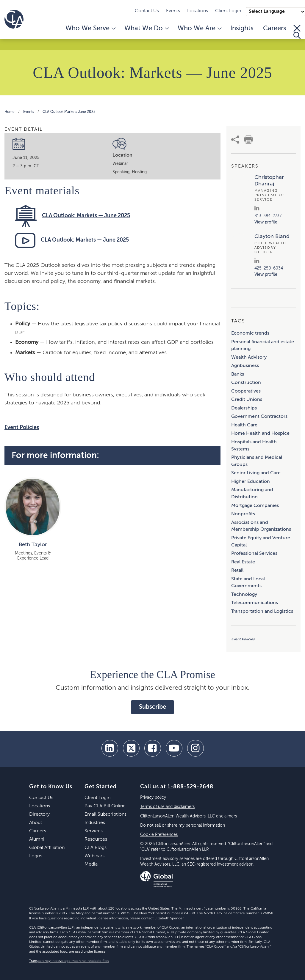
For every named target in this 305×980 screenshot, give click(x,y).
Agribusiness (245, 366)
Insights (242, 29)
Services (94, 831)
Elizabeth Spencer (169, 918)
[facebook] (153, 748)
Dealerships (244, 408)
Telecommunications (255, 603)
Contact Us (147, 11)
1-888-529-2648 (190, 787)
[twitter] (131, 748)
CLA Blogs (96, 848)
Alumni (37, 839)
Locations (198, 11)
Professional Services (254, 554)
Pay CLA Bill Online (105, 806)
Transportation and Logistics (262, 612)
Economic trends (250, 333)
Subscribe (152, 707)
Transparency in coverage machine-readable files (69, 961)
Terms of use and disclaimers (167, 807)
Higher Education (251, 482)
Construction (246, 383)
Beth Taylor (33, 545)
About (36, 823)
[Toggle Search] (297, 32)
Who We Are (199, 29)
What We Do (146, 29)
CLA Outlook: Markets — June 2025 (86, 216)
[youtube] (174, 748)
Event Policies (22, 428)
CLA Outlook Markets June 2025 (69, 112)
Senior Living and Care (256, 473)
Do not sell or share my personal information (183, 825)
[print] (248, 140)
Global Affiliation (47, 848)
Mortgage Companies (255, 506)
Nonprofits (243, 514)
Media (91, 864)
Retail (237, 571)
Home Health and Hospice (260, 434)
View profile (266, 222)
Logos (36, 856)
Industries (95, 823)
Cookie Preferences (159, 835)
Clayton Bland (272, 237)
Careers (275, 29)
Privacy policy (153, 798)
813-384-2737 (268, 216)
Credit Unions (247, 400)
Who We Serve (90, 29)
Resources (96, 839)
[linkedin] (110, 748)
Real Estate (243, 562)
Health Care (244, 425)
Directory (39, 814)
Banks (238, 374)
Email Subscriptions (105, 814)
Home (10, 112)
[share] (235, 140)
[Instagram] (195, 748)
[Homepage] (14, 19)
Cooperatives (246, 391)
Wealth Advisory (249, 357)
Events (173, 11)
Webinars (94, 856)
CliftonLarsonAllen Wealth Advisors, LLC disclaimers (189, 816)
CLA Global (171, 928)
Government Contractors (259, 417)
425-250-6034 (269, 268)
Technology (244, 595)
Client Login (228, 11)
